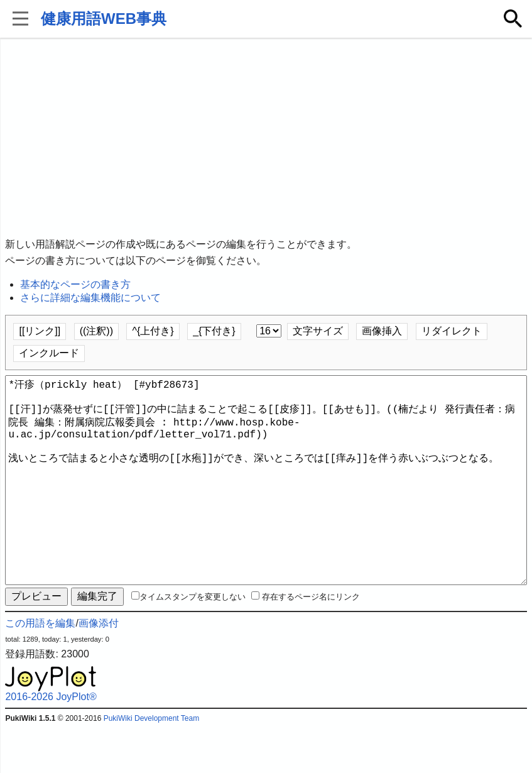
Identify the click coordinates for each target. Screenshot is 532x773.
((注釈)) (96, 331)
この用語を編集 (40, 668)
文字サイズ (318, 331)
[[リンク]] (40, 331)
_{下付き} (214, 331)
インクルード (49, 353)
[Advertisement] (266, 138)
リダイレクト (452, 331)
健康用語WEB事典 (104, 19)
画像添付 (99, 668)
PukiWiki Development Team (152, 764)
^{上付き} (153, 331)
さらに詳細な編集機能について (90, 298)
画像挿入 (382, 331)
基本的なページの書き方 (75, 284)
